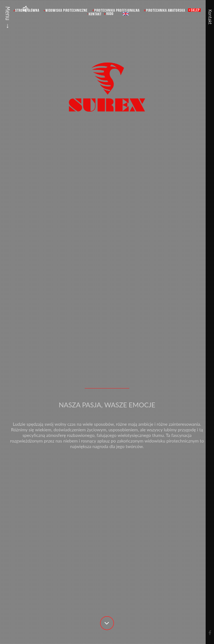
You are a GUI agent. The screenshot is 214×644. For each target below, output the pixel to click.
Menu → (8, 18)
